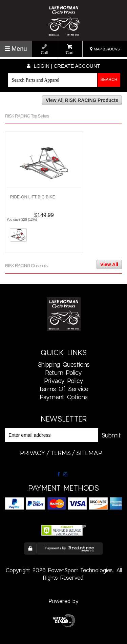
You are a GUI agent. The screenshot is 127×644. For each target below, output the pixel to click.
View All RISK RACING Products (82, 100)
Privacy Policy (64, 381)
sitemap (89, 453)
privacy (33, 453)
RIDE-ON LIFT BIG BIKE (32, 197)
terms (61, 453)
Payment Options (64, 397)
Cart (70, 50)
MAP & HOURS (105, 49)
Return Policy (63, 372)
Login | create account (63, 66)
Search (109, 80)
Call (44, 50)
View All (109, 264)
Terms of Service (63, 389)
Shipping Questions (64, 364)
